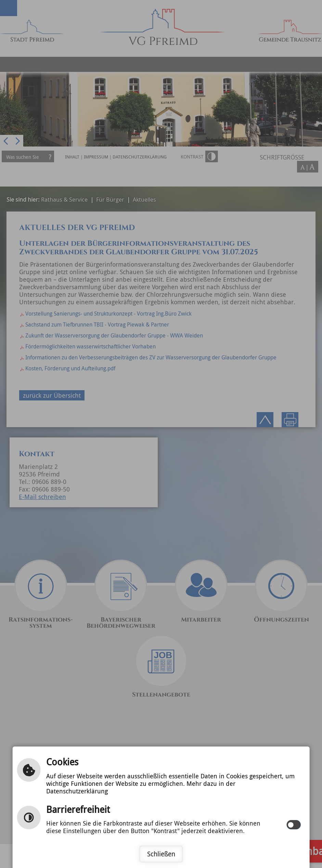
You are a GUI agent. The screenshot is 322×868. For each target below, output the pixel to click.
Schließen (161, 854)
